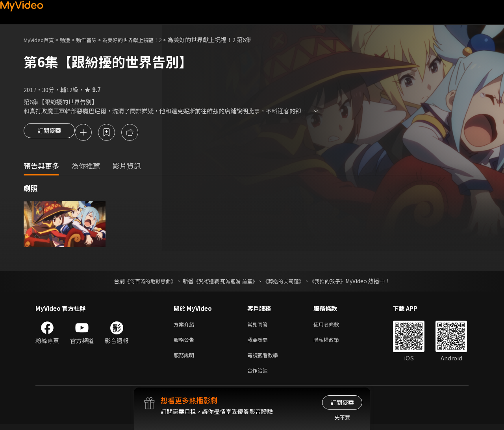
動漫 (71, 40)
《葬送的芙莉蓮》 (287, 282)
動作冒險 (95, 40)
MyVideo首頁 (42, 40)
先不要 (342, 417)
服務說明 (185, 359)
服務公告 (185, 342)
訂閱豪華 (49, 133)
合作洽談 (259, 376)
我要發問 (259, 342)
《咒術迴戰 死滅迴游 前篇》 (225, 282)
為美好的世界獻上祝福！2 (147, 40)
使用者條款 (333, 326)
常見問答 (259, 326)
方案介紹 (185, 326)
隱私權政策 (333, 342)
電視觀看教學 (265, 359)
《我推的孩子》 (334, 282)
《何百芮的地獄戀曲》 (145, 282)
